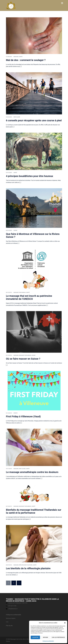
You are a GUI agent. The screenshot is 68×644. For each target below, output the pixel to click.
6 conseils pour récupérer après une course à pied (34, 120)
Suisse (15, 230)
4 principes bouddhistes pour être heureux (30, 176)
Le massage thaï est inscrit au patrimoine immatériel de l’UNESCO (29, 297)
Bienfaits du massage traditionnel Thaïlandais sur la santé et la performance (34, 511)
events (16, 413)
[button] (65, 623)
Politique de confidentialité (48, 641)
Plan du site (9, 626)
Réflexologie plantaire (26, 565)
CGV (7, 622)
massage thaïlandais (20, 292)
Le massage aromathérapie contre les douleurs (32, 472)
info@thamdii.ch (13, 609)
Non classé (17, 117)
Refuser (45, 637)
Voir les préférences (58, 637)
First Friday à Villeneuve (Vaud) (23, 416)
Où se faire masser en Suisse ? (23, 359)
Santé (21, 57)
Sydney (8, 641)
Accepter (35, 637)
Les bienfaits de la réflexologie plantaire (28, 568)
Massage (16, 57)
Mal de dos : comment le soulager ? (26, 60)
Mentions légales (11, 618)
